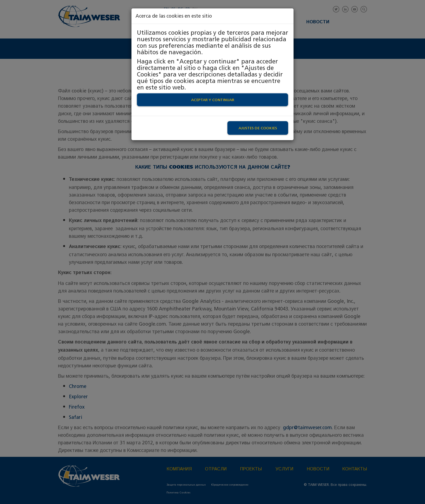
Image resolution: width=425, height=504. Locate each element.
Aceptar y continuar (213, 100)
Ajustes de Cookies (258, 128)
